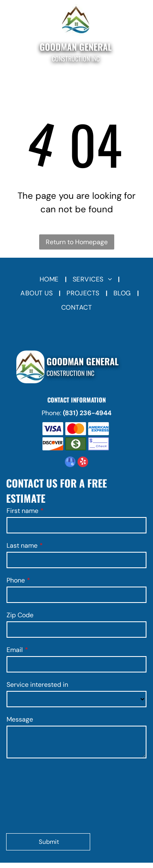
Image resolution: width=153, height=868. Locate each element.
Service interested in (37, 685)
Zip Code (20, 615)
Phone (16, 580)
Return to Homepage (77, 242)
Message (20, 719)
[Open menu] (12, 34)
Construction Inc (76, 58)
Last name (22, 545)
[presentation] (40, 795)
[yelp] (83, 463)
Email (15, 650)
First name (22, 511)
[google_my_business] (70, 463)
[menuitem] (50, 279)
